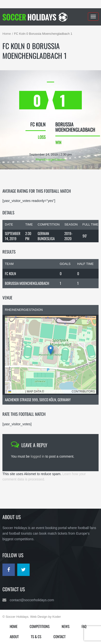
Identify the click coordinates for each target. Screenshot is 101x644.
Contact (59, 636)
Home (7, 34)
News (66, 626)
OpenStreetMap (58, 392)
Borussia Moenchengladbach (27, 283)
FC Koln (10, 273)
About (14, 636)
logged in (38, 456)
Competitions (40, 626)
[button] (51, 350)
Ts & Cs (36, 636)
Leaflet (16, 392)
